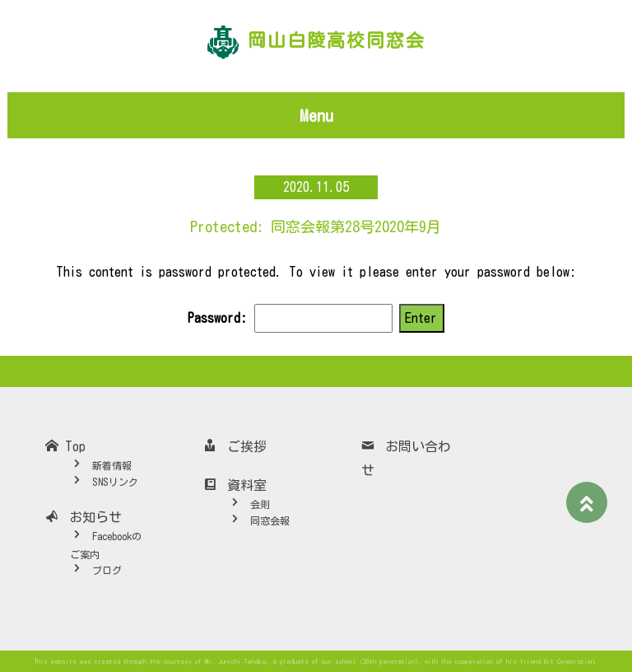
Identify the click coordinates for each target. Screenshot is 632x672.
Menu (316, 115)
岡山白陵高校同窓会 (337, 40)
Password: (290, 318)
